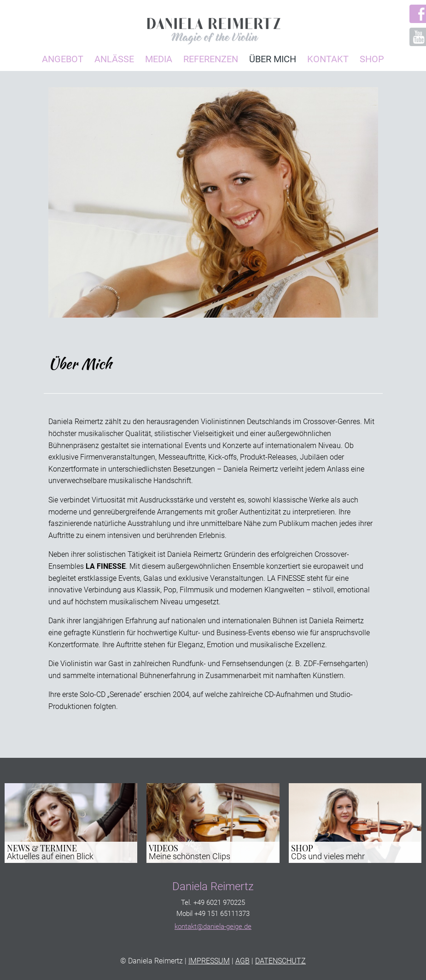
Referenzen (211, 59)
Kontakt (328, 59)
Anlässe (114, 59)
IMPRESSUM (209, 961)
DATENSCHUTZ (280, 961)
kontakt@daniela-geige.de (213, 927)
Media (159, 59)
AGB (242, 961)
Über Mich (273, 59)
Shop (372, 59)
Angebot (63, 59)
